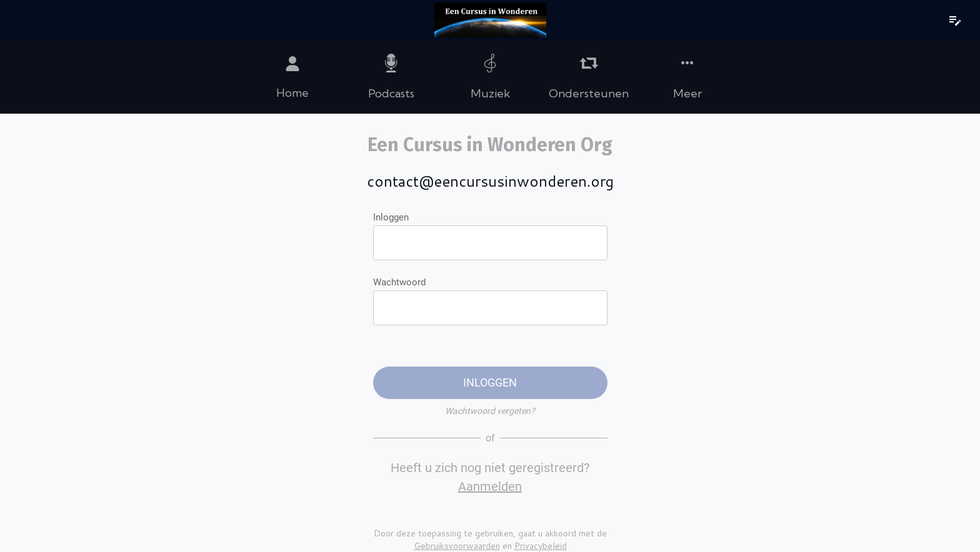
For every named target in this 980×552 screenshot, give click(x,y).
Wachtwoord (399, 282)
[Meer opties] (687, 77)
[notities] (955, 20)
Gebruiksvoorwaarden (457, 546)
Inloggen (391, 217)
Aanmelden (490, 486)
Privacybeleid (541, 546)
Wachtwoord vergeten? (490, 411)
